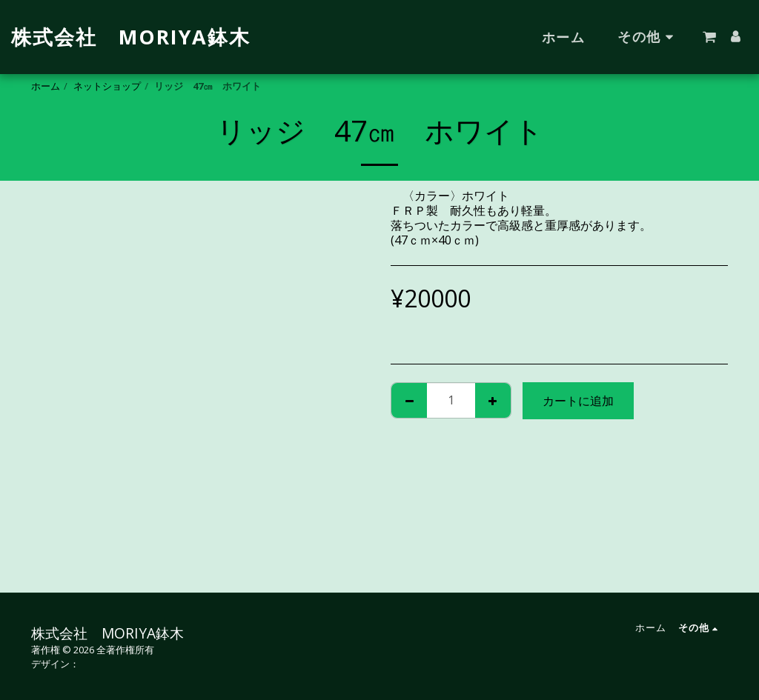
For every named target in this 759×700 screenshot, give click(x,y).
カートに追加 (578, 401)
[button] (709, 37)
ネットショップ (107, 86)
